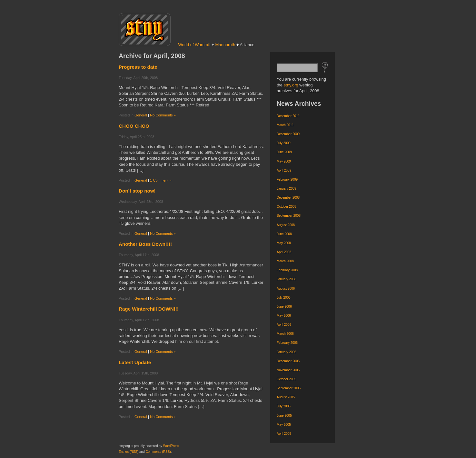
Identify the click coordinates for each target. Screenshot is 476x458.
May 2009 (284, 161)
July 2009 (284, 143)
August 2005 (286, 397)
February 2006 (287, 343)
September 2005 (289, 388)
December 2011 (288, 116)
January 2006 (287, 352)
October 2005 (287, 379)
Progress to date (138, 67)
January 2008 (287, 279)
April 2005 (284, 434)
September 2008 (289, 216)
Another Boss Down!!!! (145, 244)
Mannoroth (225, 45)
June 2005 (284, 416)
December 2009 (288, 134)
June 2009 (284, 152)
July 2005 (284, 406)
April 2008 (284, 252)
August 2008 (286, 225)
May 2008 (284, 243)
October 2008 (287, 207)
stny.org (291, 85)
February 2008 (287, 270)
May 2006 (284, 316)
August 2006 (286, 289)
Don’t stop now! (137, 191)
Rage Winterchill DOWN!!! (149, 309)
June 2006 (284, 307)
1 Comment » (161, 180)
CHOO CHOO (134, 126)
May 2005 (284, 425)
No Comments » (163, 115)
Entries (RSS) (129, 452)
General (141, 115)
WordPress (171, 446)
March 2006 (285, 334)
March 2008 (285, 261)
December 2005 (288, 361)
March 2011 (285, 125)
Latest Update (135, 362)
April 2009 (284, 170)
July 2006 (284, 298)
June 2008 (284, 234)
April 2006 (284, 325)
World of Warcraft (194, 45)
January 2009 (287, 189)
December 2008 (288, 198)
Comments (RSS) (158, 452)
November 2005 (288, 370)
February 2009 (287, 179)
